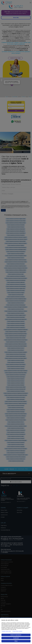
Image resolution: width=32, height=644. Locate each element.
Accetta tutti (16, 638)
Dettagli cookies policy (6, 631)
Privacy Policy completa (17, 631)
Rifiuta (16, 641)
